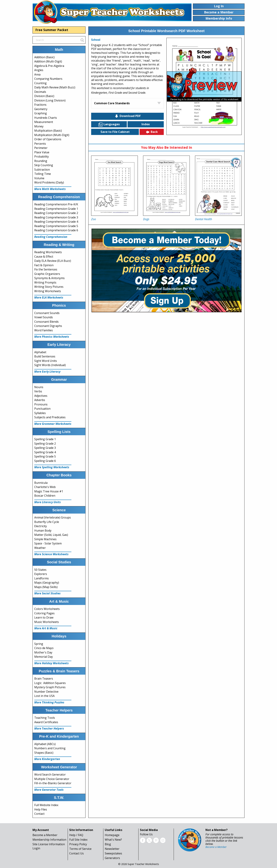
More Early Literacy (47, 372)
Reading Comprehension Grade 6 (56, 230)
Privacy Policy (78, 844)
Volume (39, 178)
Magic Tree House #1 (49, 491)
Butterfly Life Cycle (47, 522)
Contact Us (76, 853)
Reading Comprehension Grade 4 (56, 222)
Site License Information (49, 844)
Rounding (41, 161)
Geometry (41, 109)
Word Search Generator (50, 774)
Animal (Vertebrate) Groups (53, 517)
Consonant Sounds (47, 313)
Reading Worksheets (48, 252)
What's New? (113, 840)
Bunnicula (41, 483)
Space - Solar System (48, 543)
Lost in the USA (44, 696)
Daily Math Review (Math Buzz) (55, 87)
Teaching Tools (45, 718)
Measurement (44, 122)
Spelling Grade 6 (45, 461)
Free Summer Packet (52, 30)
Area (37, 74)
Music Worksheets (47, 622)
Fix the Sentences (46, 269)
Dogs (146, 219)
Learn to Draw (44, 617)
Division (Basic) (44, 96)
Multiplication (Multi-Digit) (52, 135)
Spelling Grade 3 (45, 448)
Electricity (41, 526)
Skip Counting (44, 165)
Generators (112, 858)
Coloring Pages (44, 613)
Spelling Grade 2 (45, 444)
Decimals (40, 92)
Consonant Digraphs (48, 326)
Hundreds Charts (46, 118)
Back (152, 132)
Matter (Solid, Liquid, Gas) (51, 535)
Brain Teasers (44, 679)
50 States (40, 570)
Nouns (39, 387)
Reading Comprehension (51, 237)
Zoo (94, 219)
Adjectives (41, 396)
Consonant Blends (46, 322)
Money (39, 126)
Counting (40, 83)
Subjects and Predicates (50, 417)
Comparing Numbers (48, 79)
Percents (40, 144)
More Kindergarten (47, 759)
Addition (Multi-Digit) (48, 61)
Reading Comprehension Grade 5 (56, 226)
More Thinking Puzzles (49, 702)
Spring (39, 644)
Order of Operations (48, 139)
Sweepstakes (113, 853)
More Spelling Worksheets (52, 467)
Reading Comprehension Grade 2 (56, 213)
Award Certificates (46, 722)
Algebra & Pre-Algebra (49, 66)
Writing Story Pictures (49, 287)
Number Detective (46, 692)
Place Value (42, 152)
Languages (109, 124)
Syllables (40, 413)
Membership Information (49, 840)
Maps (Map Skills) (46, 587)
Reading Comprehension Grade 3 (56, 217)
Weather (40, 548)
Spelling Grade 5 (45, 456)
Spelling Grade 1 (45, 439)
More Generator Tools (49, 790)
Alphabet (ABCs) (45, 744)
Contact (39, 814)
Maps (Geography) (47, 583)
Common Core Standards (112, 103)
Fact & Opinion (44, 265)
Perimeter (41, 148)
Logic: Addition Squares (50, 683)
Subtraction (42, 170)
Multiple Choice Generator (52, 779)
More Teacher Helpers (49, 728)
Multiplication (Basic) (48, 131)
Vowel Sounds (44, 317)
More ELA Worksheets (49, 297)
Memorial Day (44, 657)
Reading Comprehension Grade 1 (56, 209)
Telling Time (43, 174)
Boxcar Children (45, 496)
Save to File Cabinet (115, 132)
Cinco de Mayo (44, 648)
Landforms (42, 578)
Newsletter (112, 849)
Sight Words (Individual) (50, 365)
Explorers (41, 574)
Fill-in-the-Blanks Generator (53, 783)
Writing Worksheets (48, 291)
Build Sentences (45, 356)
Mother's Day (43, 652)
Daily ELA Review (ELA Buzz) (53, 261)
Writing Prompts (45, 282)
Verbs (38, 391)
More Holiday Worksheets (51, 663)
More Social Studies (47, 593)
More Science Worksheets (51, 554)
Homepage (112, 835)
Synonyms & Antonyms (49, 278)
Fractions (40, 105)
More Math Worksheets (50, 189)
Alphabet (40, 352)
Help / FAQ (76, 835)
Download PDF (128, 116)
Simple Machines (45, 539)
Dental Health (204, 219)
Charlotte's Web (45, 487)
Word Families (44, 330)
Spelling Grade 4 (45, 452)
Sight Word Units (46, 361)
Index (146, 124)
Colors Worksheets (47, 609)
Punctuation (42, 409)
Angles (39, 70)
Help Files (41, 809)
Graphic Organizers (47, 274)
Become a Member (45, 835)
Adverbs (40, 400)
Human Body (43, 531)
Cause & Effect (44, 257)
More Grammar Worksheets (53, 424)
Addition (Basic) (44, 57)
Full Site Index (78, 840)
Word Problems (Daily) (49, 182)
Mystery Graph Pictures (50, 687)
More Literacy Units (48, 502)
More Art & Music (46, 628)
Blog (108, 844)
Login (36, 848)
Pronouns (41, 404)
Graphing (41, 113)
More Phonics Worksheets (52, 337)
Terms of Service (80, 849)
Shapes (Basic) (44, 753)
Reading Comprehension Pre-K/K (56, 204)
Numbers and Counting (50, 748)
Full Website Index (46, 805)
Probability (42, 156)
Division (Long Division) (50, 100)
